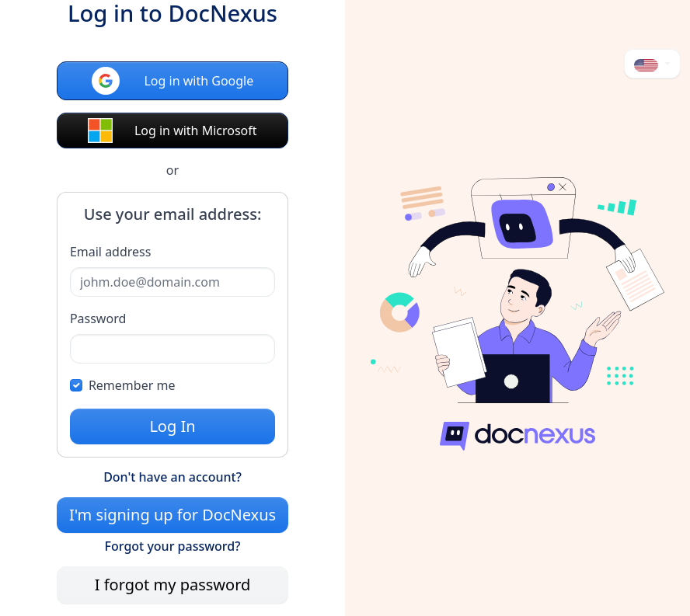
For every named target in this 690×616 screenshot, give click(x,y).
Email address (111, 252)
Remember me (132, 385)
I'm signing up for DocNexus (172, 515)
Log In (172, 426)
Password (98, 318)
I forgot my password (173, 585)
